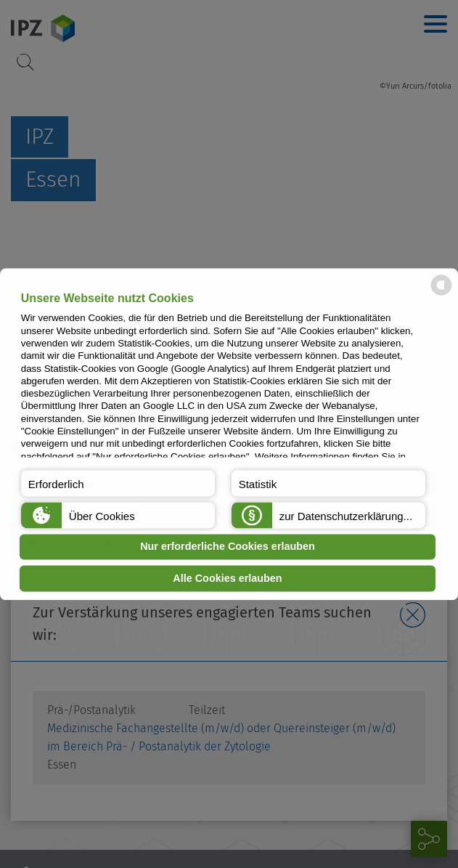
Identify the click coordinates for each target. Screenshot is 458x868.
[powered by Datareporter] (441, 294)
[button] (118, 483)
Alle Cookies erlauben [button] (227, 578)
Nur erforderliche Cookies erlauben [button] (228, 547)
